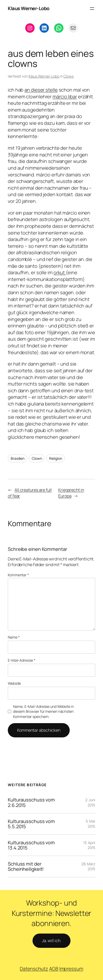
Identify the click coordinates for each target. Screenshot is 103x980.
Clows (69, 76)
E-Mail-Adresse (21, 660)
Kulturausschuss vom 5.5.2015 (31, 824)
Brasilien (18, 458)
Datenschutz (34, 969)
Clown (37, 458)
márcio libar (65, 97)
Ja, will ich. (52, 941)
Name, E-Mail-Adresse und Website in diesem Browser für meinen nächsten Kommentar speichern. (43, 711)
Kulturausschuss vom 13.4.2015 (31, 845)
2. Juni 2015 (90, 802)
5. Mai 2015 (91, 824)
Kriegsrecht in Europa (71, 493)
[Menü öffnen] (92, 9)
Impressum (71, 969)
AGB (54, 969)
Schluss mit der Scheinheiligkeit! (26, 866)
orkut (60, 272)
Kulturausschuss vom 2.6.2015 (31, 802)
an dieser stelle (41, 90)
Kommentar (18, 575)
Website (14, 683)
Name (14, 637)
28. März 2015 (88, 866)
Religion (56, 458)
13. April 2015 (89, 845)
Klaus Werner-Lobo (29, 8)
